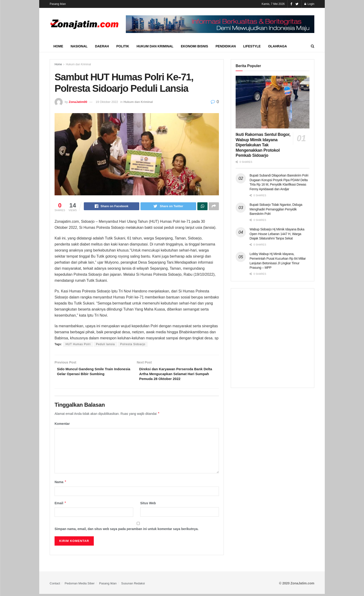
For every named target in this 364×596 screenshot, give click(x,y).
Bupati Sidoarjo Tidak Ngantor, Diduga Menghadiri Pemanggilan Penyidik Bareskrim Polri (276, 209)
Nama (61, 484)
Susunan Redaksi (133, 585)
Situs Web (148, 505)
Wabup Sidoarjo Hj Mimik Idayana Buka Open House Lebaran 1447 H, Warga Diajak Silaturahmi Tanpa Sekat (277, 234)
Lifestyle (252, 46)
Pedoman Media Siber (80, 585)
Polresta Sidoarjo (133, 345)
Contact (55, 585)
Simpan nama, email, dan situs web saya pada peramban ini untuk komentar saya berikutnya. (127, 531)
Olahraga (278, 46)
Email (60, 505)
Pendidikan (226, 46)
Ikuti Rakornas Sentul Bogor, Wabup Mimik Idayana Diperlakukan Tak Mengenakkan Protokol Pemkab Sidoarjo (263, 145)
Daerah (102, 46)
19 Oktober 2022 (107, 102)
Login (309, 4)
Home (58, 46)
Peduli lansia (106, 345)
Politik (123, 46)
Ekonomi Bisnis (194, 46)
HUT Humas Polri (78, 345)
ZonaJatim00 (78, 102)
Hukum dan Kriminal (155, 46)
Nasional (79, 46)
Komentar (62, 426)
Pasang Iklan (58, 4)
